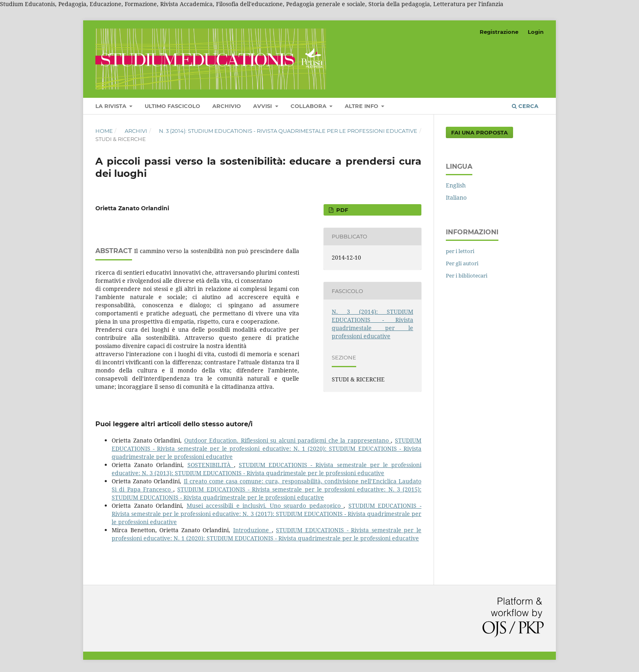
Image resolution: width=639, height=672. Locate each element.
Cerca (525, 106)
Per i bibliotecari (467, 275)
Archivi (136, 131)
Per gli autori (462, 263)
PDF (341, 210)
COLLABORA (309, 106)
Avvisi (263, 106)
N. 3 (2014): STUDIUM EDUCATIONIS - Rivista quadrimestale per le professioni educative (288, 131)
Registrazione (499, 32)
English (456, 185)
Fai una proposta (479, 132)
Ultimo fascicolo (172, 106)
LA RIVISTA (112, 106)
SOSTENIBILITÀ (211, 465)
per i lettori (460, 251)
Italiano (456, 197)
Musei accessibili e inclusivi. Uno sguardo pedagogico (265, 506)
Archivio (227, 106)
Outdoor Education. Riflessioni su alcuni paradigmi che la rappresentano (288, 440)
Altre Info (362, 106)
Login (536, 32)
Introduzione (252, 530)
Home (104, 131)
